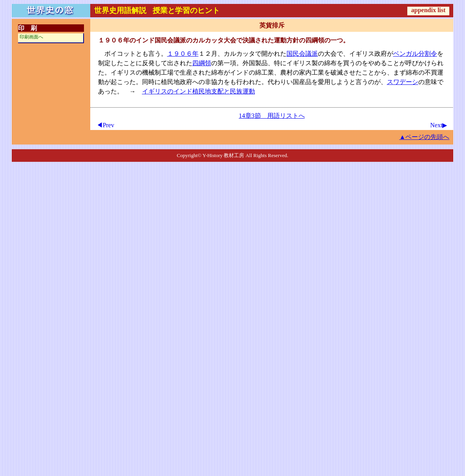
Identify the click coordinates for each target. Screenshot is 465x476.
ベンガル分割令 (415, 54)
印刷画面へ (31, 37)
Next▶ (439, 125)
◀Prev (105, 125)
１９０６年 (183, 54)
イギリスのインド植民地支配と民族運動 (199, 91)
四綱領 (202, 63)
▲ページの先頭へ (425, 137)
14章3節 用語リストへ (272, 116)
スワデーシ (403, 82)
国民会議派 (302, 54)
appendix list (429, 10)
